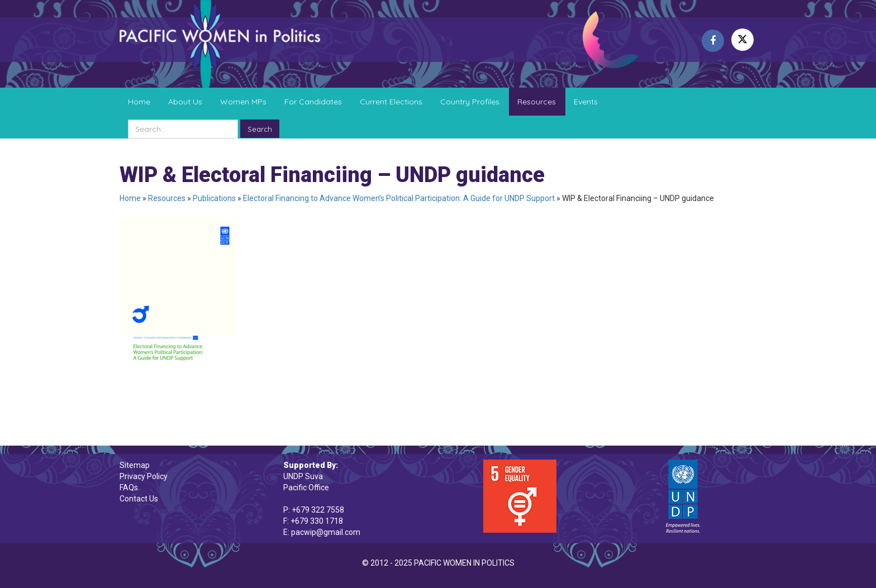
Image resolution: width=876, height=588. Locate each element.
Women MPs (243, 102)
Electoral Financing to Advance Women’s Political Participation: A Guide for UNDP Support (399, 198)
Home (139, 102)
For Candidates (313, 102)
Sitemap (135, 465)
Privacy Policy (144, 476)
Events (586, 102)
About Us (185, 102)
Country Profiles (470, 102)
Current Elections (391, 102)
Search (260, 129)
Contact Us (139, 499)
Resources (537, 102)
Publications (214, 198)
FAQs (129, 487)
